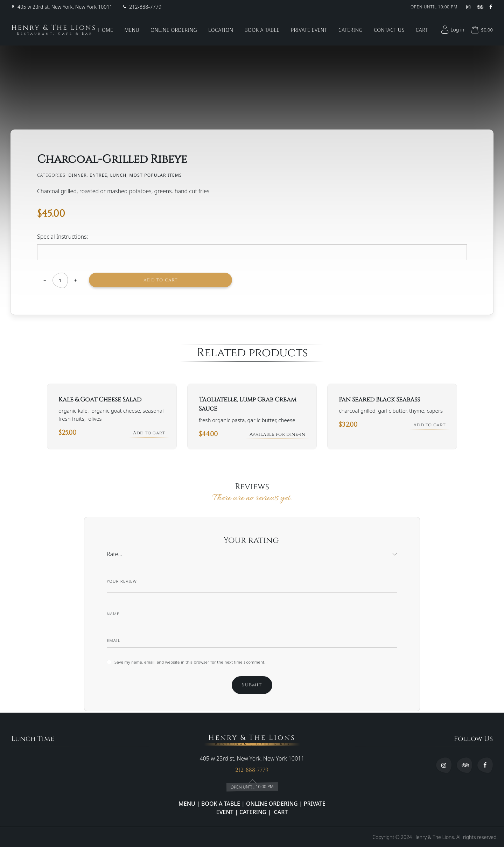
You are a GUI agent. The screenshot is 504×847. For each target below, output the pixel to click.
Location (221, 30)
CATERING (253, 812)
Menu (132, 30)
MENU (187, 804)
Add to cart (132, 280)
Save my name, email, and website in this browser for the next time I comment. (193, 663)
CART (280, 812)
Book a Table (262, 30)
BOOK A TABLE (221, 804)
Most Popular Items (156, 175)
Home (106, 30)
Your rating (252, 541)
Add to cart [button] (147, 435)
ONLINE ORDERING (272, 804)
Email (115, 641)
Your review (123, 582)
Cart (422, 30)
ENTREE (98, 175)
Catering (351, 30)
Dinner (77, 175)
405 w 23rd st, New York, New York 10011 (65, 7)
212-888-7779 (145, 7)
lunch (118, 175)
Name (114, 615)
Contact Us (389, 30)
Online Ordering (174, 30)
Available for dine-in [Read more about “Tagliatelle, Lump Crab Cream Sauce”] (275, 435)
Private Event (309, 30)
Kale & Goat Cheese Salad (100, 400)
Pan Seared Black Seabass (379, 400)
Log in (452, 30)
